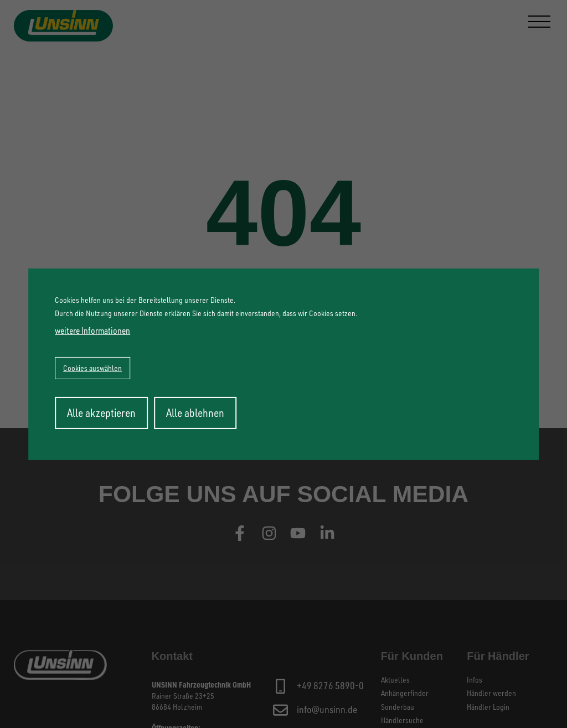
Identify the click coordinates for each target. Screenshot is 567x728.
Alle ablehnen (195, 413)
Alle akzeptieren (101, 413)
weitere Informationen (92, 331)
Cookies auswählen (92, 368)
